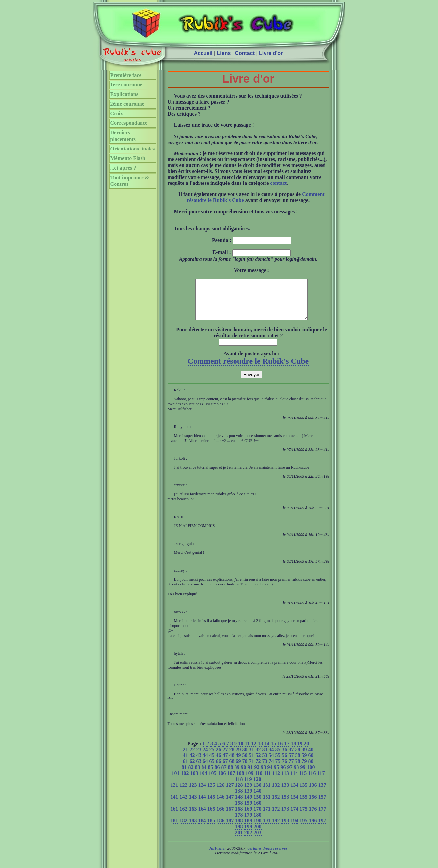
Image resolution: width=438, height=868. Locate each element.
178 (239, 823)
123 (193, 793)
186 (221, 829)
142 (184, 805)
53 (265, 763)
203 (258, 840)
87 (224, 775)
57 (291, 763)
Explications (124, 94)
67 (225, 769)
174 (295, 817)
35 (278, 757)
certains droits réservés (268, 856)
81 (184, 775)
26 (219, 757)
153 (285, 805)
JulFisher (218, 856)
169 (248, 817)
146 (221, 805)
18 (293, 751)
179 (248, 823)
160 (258, 811)
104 (203, 781)
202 (248, 840)
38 (298, 757)
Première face (126, 75)
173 (285, 817)
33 (265, 757)
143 (193, 805)
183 (193, 829)
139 (248, 799)
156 (313, 805)
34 (271, 757)
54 (271, 763)
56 (285, 763)
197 (322, 829)
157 (322, 805)
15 (273, 751)
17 (287, 751)
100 (311, 775)
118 (239, 787)
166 (221, 817)
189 (248, 829)
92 (257, 775)
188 (239, 829)
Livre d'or (271, 53)
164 (202, 817)
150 (258, 805)
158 (239, 811)
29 (238, 757)
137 (322, 793)
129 (248, 793)
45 (212, 763)
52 (258, 763)
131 (267, 793)
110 (258, 781)
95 (277, 775)
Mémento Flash (128, 158)
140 (258, 799)
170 (258, 817)
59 (304, 763)
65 (212, 769)
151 (267, 805)
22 (192, 757)
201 (239, 840)
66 (219, 769)
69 (238, 769)
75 (278, 769)
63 (199, 769)
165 (211, 817)
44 (205, 763)
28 (232, 757)
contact (278, 183)
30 (245, 757)
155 (304, 805)
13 (260, 751)
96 (283, 775)
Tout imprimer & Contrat (130, 181)
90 (244, 775)
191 (267, 829)
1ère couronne (126, 85)
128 (239, 793)
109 (249, 781)
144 (202, 805)
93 (264, 775)
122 (184, 793)
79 (304, 769)
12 (254, 751)
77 (291, 769)
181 (174, 829)
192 (276, 829)
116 (312, 781)
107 (231, 781)
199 (248, 835)
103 (194, 781)
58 (298, 763)
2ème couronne (127, 104)
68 (232, 769)
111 (267, 781)
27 (225, 757)
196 (313, 829)
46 (219, 763)
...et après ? (123, 168)
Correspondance (129, 123)
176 (313, 817)
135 (304, 793)
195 (304, 829)
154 (295, 805)
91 (250, 775)
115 (303, 781)
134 (295, 793)
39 (304, 757)
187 (230, 829)
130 (258, 793)
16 (280, 751)
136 (313, 793)
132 (276, 793)
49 (238, 763)
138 (239, 799)
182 (184, 829)
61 (186, 769)
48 (232, 763)
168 (239, 817)
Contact (245, 53)
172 (276, 817)
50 (245, 763)
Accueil (203, 53)
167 (230, 817)
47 (225, 763)
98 (297, 775)
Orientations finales (133, 149)
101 (175, 781)
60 (311, 763)
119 (248, 787)
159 (248, 811)
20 (306, 751)
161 (174, 817)
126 (221, 793)
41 (186, 763)
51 (252, 763)
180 (258, 823)
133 (285, 793)
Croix (117, 113)
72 (258, 769)
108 (240, 781)
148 (239, 805)
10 (241, 751)
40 (311, 757)
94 (270, 775)
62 (192, 769)
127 (230, 793)
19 (300, 751)
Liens (224, 53)
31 (252, 757)
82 (191, 775)
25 (212, 757)
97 (290, 775)
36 (285, 757)
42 (192, 763)
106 (222, 781)
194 (295, 829)
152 (276, 805)
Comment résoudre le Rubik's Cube (248, 369)
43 (199, 763)
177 (322, 817)
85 (211, 775)
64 (205, 769)
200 (258, 835)
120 (257, 787)
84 (204, 775)
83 (198, 775)
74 (271, 769)
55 (278, 763)
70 (245, 769)
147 (230, 805)
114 (294, 781)
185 (211, 829)
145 (211, 805)
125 (211, 793)
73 (265, 769)
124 (202, 793)
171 (267, 817)
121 (174, 793)
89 (237, 775)
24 (205, 757)
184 (202, 829)
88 (231, 775)
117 (321, 781)
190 (258, 829)
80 (311, 769)
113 (285, 781)
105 (212, 781)
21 (186, 757)
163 (193, 817)
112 (276, 781)
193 (285, 829)
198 (239, 835)
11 (247, 751)
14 (267, 751)
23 (199, 757)
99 (303, 775)
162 (184, 817)
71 (252, 769)
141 (174, 805)
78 (298, 769)
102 (185, 781)
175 (304, 817)
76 (285, 769)
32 (258, 757)
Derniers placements (123, 136)
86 (217, 775)
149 (248, 805)
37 (291, 757)
